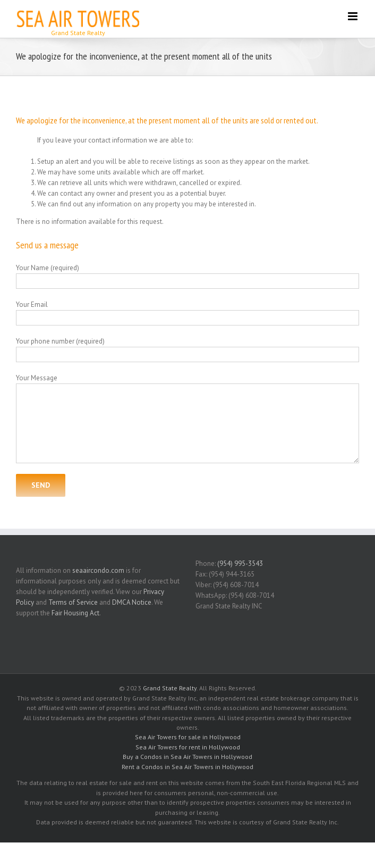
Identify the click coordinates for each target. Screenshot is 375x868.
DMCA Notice (132, 602)
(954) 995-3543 (240, 564)
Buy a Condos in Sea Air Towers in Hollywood (187, 757)
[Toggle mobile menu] (353, 16)
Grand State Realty (170, 688)
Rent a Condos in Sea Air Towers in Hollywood (187, 767)
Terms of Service (73, 602)
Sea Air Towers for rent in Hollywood (188, 747)
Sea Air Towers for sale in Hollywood (188, 737)
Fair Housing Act (75, 613)
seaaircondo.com (98, 570)
